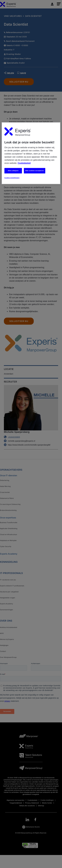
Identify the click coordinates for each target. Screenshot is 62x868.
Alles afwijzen (13, 171)
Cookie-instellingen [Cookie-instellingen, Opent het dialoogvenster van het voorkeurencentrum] (12, 178)
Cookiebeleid (24, 163)
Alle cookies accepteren (35, 171)
